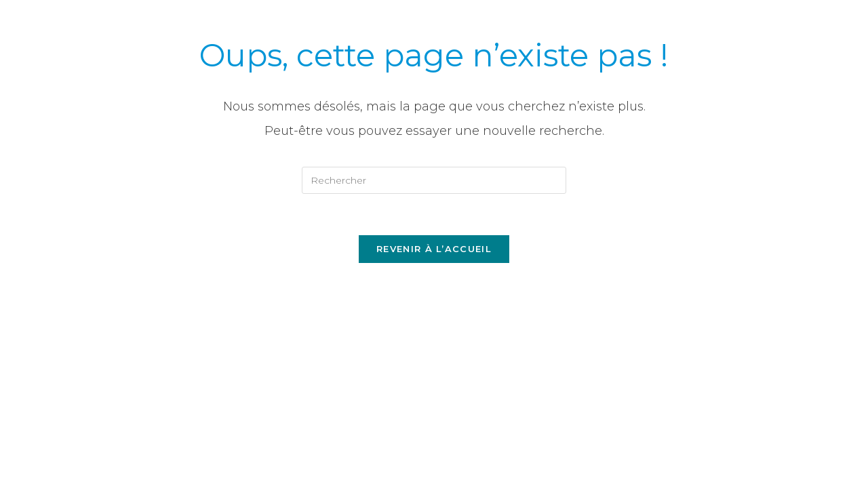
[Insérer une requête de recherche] (434, 180)
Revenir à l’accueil (434, 249)
